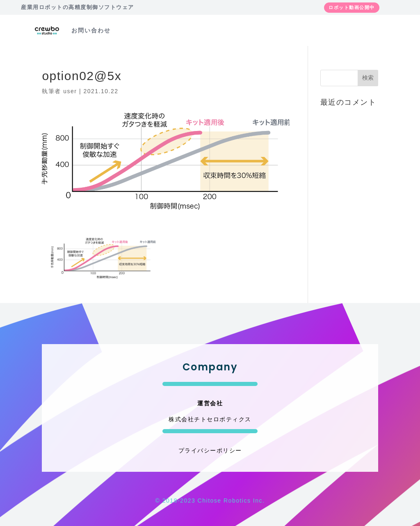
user (70, 91)
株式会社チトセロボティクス (210, 419)
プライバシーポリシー (210, 450)
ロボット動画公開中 (352, 7)
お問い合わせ (91, 30)
